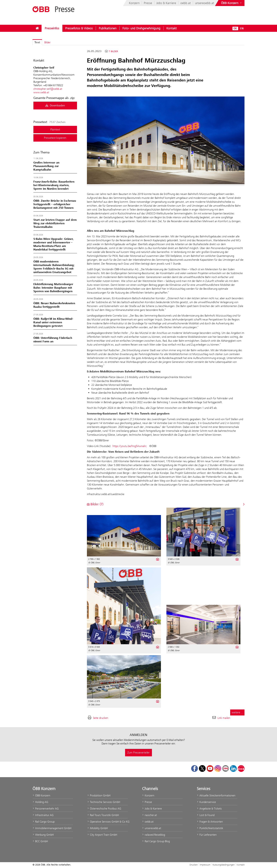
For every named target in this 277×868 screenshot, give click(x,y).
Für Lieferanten (207, 835)
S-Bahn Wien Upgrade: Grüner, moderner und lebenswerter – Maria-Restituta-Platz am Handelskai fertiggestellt (54, 244)
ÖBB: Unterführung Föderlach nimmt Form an (53, 340)
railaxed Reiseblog (154, 835)
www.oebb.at (41, 92)
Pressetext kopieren (55, 138)
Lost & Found (206, 815)
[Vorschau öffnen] (166, 140)
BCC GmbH (40, 841)
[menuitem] (37, 28)
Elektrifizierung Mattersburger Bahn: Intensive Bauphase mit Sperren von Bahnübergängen (53, 288)
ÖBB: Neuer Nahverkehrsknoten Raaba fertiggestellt (54, 305)
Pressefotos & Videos (79, 28)
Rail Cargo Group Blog (156, 841)
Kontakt (172, 28)
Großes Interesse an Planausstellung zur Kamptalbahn (46, 166)
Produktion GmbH (99, 795)
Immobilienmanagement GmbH (52, 828)
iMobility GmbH (98, 828)
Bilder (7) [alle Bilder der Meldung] (95, 504)
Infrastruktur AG (43, 815)
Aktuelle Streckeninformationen (216, 795)
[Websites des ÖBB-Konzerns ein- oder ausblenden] (232, 3)
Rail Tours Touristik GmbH (103, 815)
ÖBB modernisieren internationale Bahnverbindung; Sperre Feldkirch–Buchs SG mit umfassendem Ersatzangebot (54, 267)
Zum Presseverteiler (138, 752)
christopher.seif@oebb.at (48, 89)
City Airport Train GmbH (102, 835)
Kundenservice (206, 802)
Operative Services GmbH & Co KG (108, 822)
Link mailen (224, 718)
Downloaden (55, 106)
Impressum (205, 865)
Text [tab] (37, 42)
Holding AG (40, 802)
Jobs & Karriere (166, 3)
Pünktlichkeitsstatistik (210, 828)
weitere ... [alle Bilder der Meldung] (237, 712)
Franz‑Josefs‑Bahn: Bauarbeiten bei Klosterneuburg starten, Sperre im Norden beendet (54, 185)
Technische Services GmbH (104, 802)
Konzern (134, 3)
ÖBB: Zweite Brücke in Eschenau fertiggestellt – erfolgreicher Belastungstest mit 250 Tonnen (55, 204)
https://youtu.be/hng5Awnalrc (130, 446)
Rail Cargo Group (44, 822)
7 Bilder (113, 51)
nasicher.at (149, 815)
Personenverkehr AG (46, 809)
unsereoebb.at (205, 3)
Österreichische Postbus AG (104, 809)
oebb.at (186, 3)
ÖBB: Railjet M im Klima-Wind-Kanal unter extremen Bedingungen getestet (53, 322)
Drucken (194, 865)
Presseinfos (52, 28)
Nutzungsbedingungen (224, 865)
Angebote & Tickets (209, 809)
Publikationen (108, 28)
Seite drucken (101, 718)
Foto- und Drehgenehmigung (141, 28)
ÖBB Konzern (41, 795)
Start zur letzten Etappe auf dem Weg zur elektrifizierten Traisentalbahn (55, 223)
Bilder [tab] (47, 42)
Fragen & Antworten (210, 822)
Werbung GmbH (43, 835)
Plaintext (55, 129)
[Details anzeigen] (157, 559)
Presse (148, 3)
